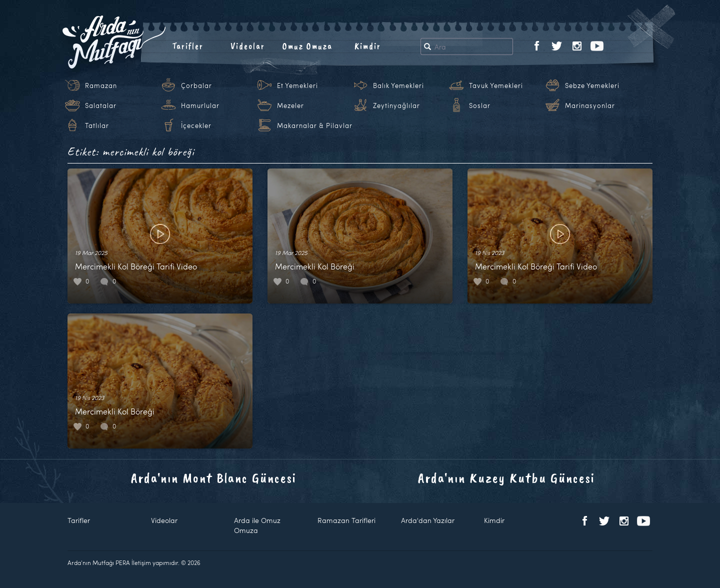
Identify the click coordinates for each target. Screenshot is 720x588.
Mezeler (290, 105)
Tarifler (188, 46)
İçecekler (196, 125)
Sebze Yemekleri (592, 85)
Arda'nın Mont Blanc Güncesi (214, 478)
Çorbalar (196, 85)
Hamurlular (200, 105)
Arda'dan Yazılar (428, 520)
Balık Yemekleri (398, 85)
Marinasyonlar (590, 105)
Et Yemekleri (297, 85)
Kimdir (368, 46)
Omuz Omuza (307, 46)
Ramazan (101, 85)
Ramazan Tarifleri (346, 520)
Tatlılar (97, 125)
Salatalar (101, 105)
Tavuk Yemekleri (496, 85)
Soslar (480, 105)
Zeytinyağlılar (396, 105)
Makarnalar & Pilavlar (315, 125)
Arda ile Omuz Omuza (257, 525)
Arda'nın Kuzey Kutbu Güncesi (506, 478)
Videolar (248, 46)
